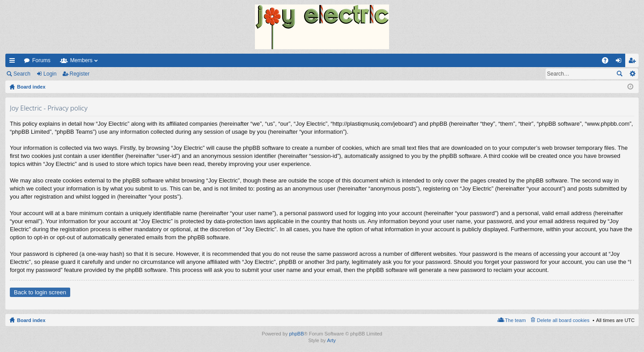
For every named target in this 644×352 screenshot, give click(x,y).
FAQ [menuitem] (608, 62)
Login (50, 74)
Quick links (14, 62)
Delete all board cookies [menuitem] (563, 320)
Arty (331, 340)
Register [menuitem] (634, 62)
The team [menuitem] (515, 320)
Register (80, 74)
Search (22, 74)
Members (81, 60)
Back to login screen (40, 292)
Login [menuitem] (621, 62)
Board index (31, 320)
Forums (41, 60)
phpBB (296, 334)
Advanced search (632, 74)
